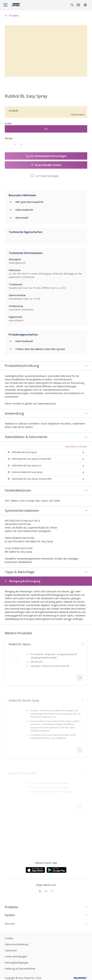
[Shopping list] (79, 5)
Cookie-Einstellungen (16, 944)
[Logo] (16, 5)
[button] (85, 5)
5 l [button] (46, 129)
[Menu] (5, 5)
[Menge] (15, 145)
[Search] (72, 5)
